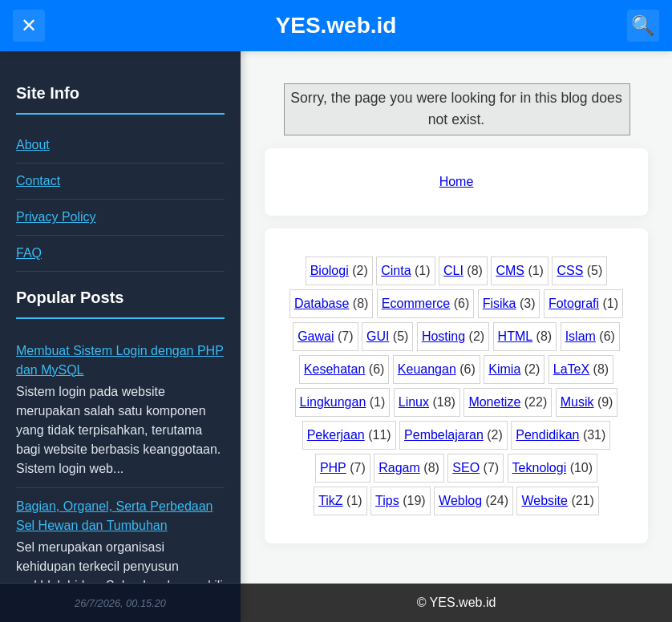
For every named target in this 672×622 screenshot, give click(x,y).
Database (322, 303)
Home (457, 182)
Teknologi (540, 468)
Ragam (399, 468)
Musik (577, 402)
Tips (387, 501)
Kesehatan (335, 369)
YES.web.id (336, 25)
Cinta (396, 271)
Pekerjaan (336, 435)
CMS (510, 271)
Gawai (316, 336)
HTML (516, 336)
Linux (414, 402)
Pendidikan (547, 435)
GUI (378, 336)
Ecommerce (416, 303)
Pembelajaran (444, 435)
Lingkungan (333, 402)
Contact (38, 181)
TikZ (331, 501)
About (33, 145)
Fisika (500, 303)
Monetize (494, 402)
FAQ (29, 253)
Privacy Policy (56, 217)
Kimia (504, 369)
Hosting (443, 336)
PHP (333, 468)
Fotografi (574, 303)
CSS (570, 271)
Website (544, 501)
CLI (453, 271)
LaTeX (571, 369)
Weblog (460, 501)
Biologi (330, 271)
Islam (581, 336)
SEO (466, 468)
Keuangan (427, 369)
